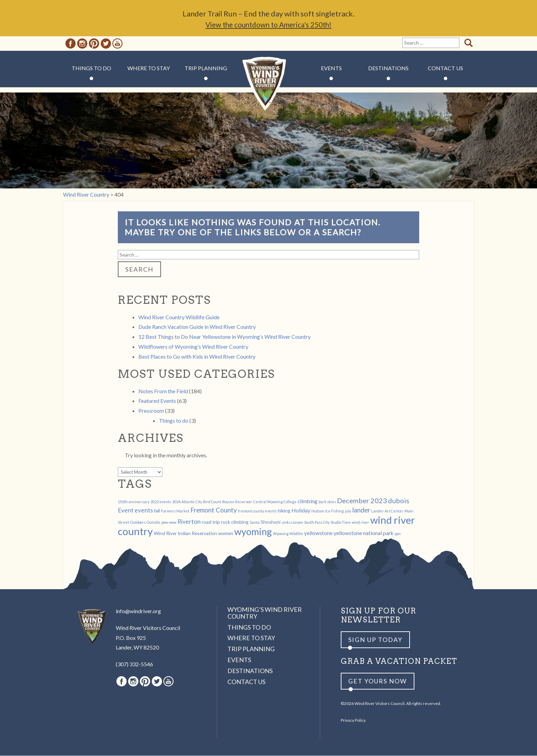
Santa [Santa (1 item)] (255, 523)
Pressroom (151, 411)
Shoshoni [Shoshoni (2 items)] (271, 522)
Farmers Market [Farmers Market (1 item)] (175, 511)
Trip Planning (206, 68)
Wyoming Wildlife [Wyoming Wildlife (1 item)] (288, 534)
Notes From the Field (163, 391)
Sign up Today (375, 640)
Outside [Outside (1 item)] (153, 523)
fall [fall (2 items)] (157, 511)
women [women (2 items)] (226, 534)
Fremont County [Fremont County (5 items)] (214, 510)
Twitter (106, 44)
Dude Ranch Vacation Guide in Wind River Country (197, 327)
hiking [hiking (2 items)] (284, 511)
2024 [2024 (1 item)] (176, 502)
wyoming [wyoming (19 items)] (253, 532)
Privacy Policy (353, 721)
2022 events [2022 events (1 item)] (161, 502)
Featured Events (157, 401)
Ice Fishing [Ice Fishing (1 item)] (335, 511)
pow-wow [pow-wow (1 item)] (169, 523)
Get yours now (378, 681)
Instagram (82, 44)
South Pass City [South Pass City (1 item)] (317, 523)
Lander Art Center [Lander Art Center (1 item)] (387, 511)
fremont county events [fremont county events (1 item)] (257, 511)
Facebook (71, 44)
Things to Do (91, 68)
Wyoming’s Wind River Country (265, 613)
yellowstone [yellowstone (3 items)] (318, 533)
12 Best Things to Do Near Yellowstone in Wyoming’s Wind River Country (224, 337)
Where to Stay (149, 68)
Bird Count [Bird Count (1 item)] (212, 502)
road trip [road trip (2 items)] (211, 522)
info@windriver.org (138, 611)
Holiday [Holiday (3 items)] (301, 511)
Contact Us (445, 68)
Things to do (174, 421)
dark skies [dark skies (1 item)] (327, 502)
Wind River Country (269, 89)
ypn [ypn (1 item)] (398, 534)
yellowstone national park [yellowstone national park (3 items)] (364, 533)
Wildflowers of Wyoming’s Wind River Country (193, 347)
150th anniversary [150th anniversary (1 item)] (134, 502)
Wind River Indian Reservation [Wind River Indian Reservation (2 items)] (185, 534)
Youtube (117, 44)
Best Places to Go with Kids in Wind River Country (197, 357)
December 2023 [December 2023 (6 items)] (362, 501)
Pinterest (94, 44)
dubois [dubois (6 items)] (399, 501)
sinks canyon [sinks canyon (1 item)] (292, 523)
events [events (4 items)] (144, 511)
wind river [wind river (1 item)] (360, 523)
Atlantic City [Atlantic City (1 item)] (192, 502)
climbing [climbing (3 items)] (308, 501)
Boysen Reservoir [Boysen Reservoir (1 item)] (237, 502)
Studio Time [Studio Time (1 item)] (341, 523)
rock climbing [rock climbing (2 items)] (235, 522)
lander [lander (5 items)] (361, 510)
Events (331, 68)
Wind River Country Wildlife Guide (179, 317)
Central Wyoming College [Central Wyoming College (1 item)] (275, 502)
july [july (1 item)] (348, 511)
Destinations (388, 68)
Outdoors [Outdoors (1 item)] (138, 523)
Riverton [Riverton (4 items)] (189, 522)
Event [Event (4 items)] (126, 511)
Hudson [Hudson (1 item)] (318, 511)
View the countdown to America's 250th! (268, 25)
